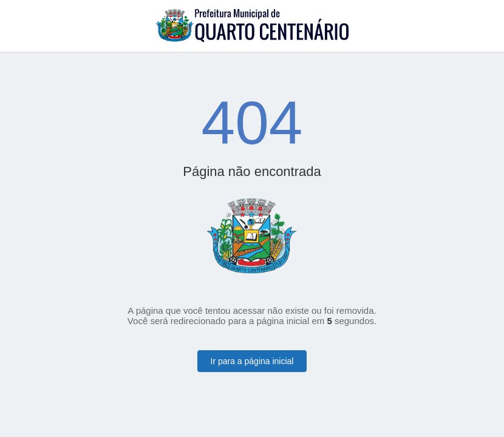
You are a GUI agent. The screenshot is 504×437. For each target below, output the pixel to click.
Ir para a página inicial (252, 361)
